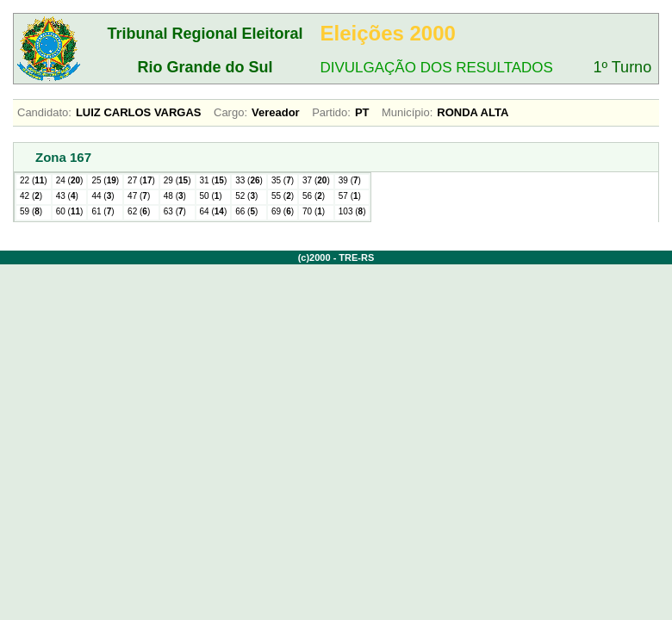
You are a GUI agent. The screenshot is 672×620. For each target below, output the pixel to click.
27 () (141, 180)
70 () (314, 211)
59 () (31, 211)
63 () (175, 211)
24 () (70, 180)
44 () (103, 196)
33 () (249, 180)
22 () (34, 180)
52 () (246, 196)
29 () (177, 180)
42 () (31, 196)
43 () (67, 196)
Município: (407, 112)
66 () (246, 211)
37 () (316, 180)
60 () (70, 211)
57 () (350, 196)
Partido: (331, 112)
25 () (105, 180)
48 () (175, 196)
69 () (283, 211)
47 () (139, 196)
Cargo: (230, 112)
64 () (214, 211)
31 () (214, 180)
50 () (211, 196)
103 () (352, 211)
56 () (314, 196)
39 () (350, 180)
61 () (103, 211)
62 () (139, 211)
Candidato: (44, 112)
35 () (283, 180)
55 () (283, 196)
